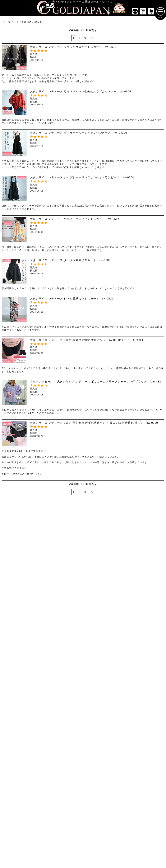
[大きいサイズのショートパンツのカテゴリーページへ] (139, 561)
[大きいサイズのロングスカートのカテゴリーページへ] (27, 635)
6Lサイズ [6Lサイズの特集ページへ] (125, 525)
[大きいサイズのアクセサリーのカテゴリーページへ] (139, 697)
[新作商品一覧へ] (135, 13)
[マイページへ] (151, 13)
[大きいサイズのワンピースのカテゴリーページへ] (83, 550)
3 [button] (85, 39)
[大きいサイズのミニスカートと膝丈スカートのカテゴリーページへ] (27, 625)
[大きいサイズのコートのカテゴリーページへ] (83, 656)
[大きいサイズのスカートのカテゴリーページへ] (27, 614)
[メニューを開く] (161, 13)
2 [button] (79, 39)
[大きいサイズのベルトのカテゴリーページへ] (139, 676)
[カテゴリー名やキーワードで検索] (121, 730)
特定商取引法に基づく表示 (66, 835)
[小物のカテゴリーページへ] (139, 666)
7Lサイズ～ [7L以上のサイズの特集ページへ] (152, 525)
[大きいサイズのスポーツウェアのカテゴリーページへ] (139, 635)
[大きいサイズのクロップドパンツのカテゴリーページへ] (139, 572)
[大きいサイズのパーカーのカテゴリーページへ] (83, 646)
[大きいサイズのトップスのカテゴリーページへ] (27, 550)
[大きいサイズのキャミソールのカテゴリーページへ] (27, 592)
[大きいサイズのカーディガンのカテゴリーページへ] (83, 625)
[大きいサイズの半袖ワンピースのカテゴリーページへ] (83, 572)
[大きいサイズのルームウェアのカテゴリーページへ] (139, 656)
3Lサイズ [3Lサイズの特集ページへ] (41, 525)
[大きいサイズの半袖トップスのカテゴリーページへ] (27, 561)
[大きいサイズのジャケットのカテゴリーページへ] (83, 635)
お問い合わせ (107, 835)
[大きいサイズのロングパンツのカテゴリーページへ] (139, 582)
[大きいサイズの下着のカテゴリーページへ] (139, 687)
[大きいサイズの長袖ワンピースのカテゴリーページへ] (83, 561)
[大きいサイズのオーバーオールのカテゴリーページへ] (83, 602)
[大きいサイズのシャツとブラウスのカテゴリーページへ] (27, 582)
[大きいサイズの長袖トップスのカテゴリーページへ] (27, 572)
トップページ (11, 23)
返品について (90, 835)
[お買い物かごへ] (143, 13)
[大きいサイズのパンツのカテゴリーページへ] (139, 550)
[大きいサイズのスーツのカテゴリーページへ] (139, 625)
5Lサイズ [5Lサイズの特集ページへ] (97, 525)
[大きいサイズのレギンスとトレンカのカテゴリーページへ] (139, 592)
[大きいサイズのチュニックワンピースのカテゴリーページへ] (83, 582)
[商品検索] (157, 730)
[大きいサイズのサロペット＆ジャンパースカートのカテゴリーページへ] (83, 592)
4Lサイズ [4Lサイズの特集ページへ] (69, 525)
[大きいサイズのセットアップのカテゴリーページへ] (139, 646)
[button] (91, 40)
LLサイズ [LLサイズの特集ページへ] (14, 525)
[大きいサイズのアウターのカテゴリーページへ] (83, 614)
